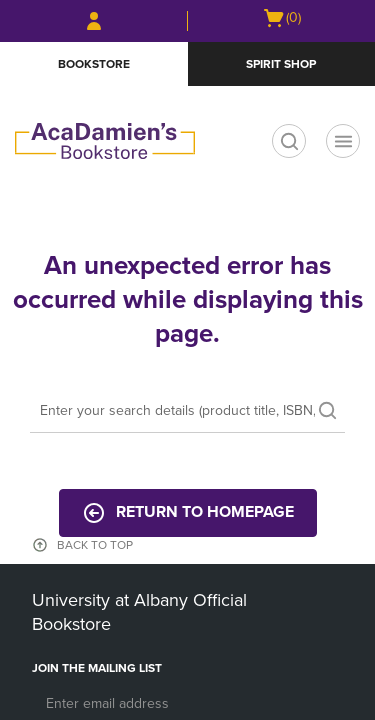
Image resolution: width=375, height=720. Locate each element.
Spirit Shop (281, 64)
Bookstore (94, 64)
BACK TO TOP (95, 545)
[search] (289, 141)
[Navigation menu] (343, 141)
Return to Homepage (188, 513)
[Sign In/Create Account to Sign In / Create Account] (94, 21)
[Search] (187, 412)
